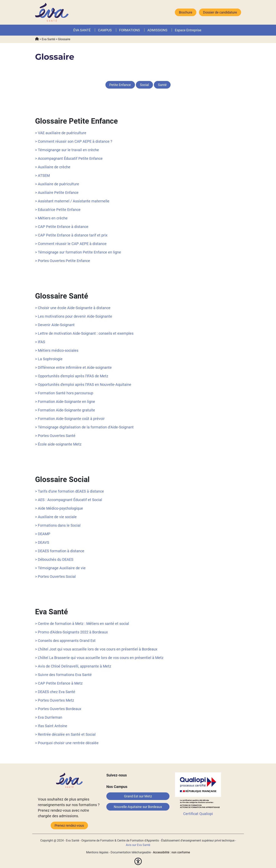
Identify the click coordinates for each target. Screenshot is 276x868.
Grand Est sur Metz (138, 796)
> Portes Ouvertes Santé (55, 436)
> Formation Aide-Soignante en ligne (65, 402)
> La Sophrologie (49, 359)
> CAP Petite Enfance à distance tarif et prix (71, 235)
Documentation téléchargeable (131, 852)
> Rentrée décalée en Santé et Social (65, 734)
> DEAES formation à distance (60, 551)
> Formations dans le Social (58, 525)
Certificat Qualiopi (198, 814)
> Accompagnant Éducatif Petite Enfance (69, 158)
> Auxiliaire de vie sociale (56, 517)
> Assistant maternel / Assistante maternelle (72, 201)
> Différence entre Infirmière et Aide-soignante (73, 367)
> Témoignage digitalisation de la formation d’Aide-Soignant (84, 427)
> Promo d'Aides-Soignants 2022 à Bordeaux (71, 632)
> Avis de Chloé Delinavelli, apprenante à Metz (73, 666)
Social (144, 85)
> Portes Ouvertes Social (55, 577)
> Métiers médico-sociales (57, 350)
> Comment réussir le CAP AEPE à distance (71, 244)
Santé (162, 85)
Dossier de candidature (220, 12)
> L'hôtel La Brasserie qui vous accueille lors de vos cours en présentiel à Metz (99, 658)
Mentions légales (97, 852)
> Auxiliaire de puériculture (57, 184)
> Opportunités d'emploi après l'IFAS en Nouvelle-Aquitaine (83, 385)
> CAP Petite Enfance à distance (62, 227)
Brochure (186, 12)
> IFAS (40, 342)
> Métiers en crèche (51, 218)
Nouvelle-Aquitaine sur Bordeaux (138, 807)
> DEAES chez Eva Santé (55, 692)
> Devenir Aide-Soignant (55, 325)
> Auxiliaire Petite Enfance (57, 193)
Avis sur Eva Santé (138, 845)
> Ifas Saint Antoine (51, 726)
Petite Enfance (120, 85)
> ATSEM (42, 175)
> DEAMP (43, 534)
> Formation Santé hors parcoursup (64, 393)
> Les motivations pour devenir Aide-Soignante (74, 316)
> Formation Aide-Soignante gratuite (65, 410)
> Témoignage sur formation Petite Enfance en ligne (78, 252)
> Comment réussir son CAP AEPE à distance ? (74, 141)
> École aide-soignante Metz (58, 444)
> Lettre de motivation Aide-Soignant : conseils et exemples (84, 333)
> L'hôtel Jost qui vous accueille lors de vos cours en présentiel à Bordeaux (96, 649)
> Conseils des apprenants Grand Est (65, 641)
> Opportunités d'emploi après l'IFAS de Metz (72, 376)
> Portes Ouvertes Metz (55, 700)
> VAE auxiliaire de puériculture (61, 133)
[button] (141, 30)
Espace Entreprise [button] (188, 30)
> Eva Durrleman (49, 717)
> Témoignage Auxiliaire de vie (60, 568)
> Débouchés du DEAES (54, 559)
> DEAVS (42, 542)
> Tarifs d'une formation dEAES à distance (70, 491)
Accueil (37, 39)
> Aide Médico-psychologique (59, 508)
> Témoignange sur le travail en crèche (67, 150)
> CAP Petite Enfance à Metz (59, 683)
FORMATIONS (130, 30)
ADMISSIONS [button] (157, 30)
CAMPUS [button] (105, 30)
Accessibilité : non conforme (171, 852)
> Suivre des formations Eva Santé (63, 675)
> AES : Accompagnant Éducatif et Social (69, 500)
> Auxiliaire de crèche (53, 167)
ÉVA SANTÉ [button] (82, 30)
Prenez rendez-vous (69, 825)
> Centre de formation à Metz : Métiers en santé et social (82, 624)
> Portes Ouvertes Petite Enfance (63, 261)
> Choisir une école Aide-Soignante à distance (73, 308)
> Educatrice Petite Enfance (58, 210)
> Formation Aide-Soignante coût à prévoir (70, 419)
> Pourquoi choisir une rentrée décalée (67, 743)
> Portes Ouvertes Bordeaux (58, 709)
